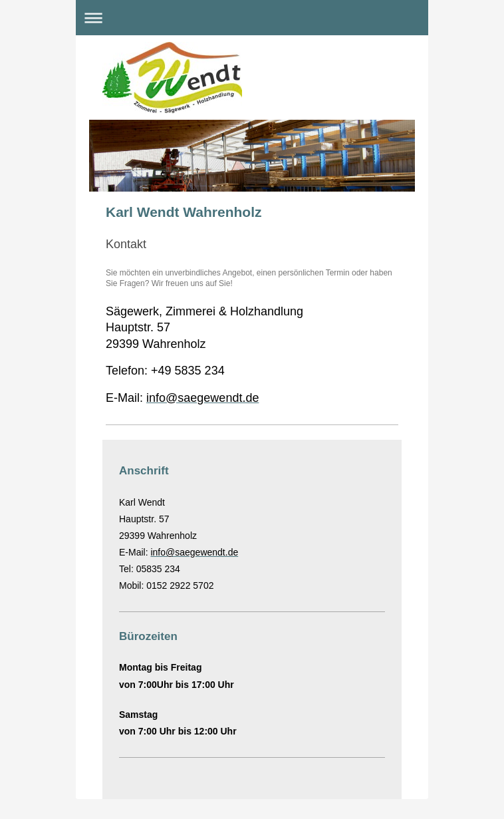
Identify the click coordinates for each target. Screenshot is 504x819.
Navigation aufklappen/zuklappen (252, 18)
